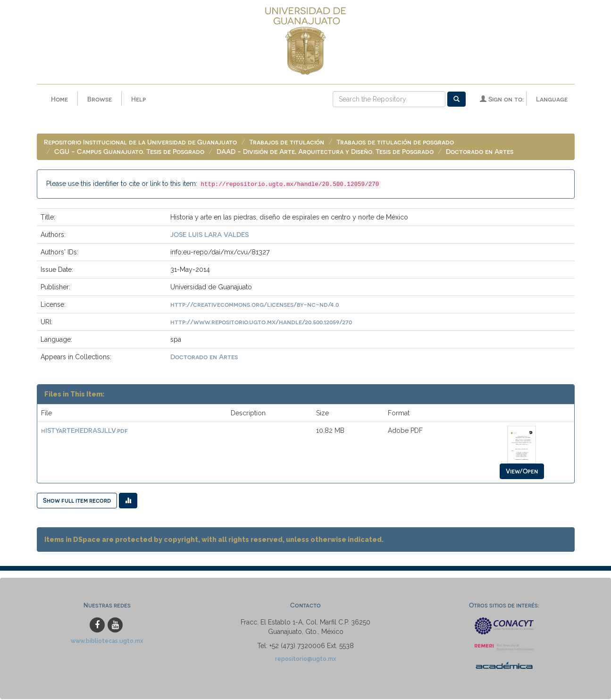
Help (138, 99)
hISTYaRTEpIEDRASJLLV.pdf (84, 431)
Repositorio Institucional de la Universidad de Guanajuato (140, 143)
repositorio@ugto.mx (306, 660)
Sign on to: (502, 99)
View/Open (522, 472)
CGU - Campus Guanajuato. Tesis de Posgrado (129, 152)
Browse (100, 99)
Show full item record (77, 501)
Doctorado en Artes (480, 152)
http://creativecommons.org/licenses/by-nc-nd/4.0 (255, 305)
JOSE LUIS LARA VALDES (209, 235)
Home (59, 99)
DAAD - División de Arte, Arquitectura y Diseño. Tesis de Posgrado (325, 152)
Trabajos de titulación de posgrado (395, 143)
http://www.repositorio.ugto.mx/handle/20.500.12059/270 (261, 323)
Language (552, 99)
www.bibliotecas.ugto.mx (107, 642)
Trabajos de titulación (287, 143)
